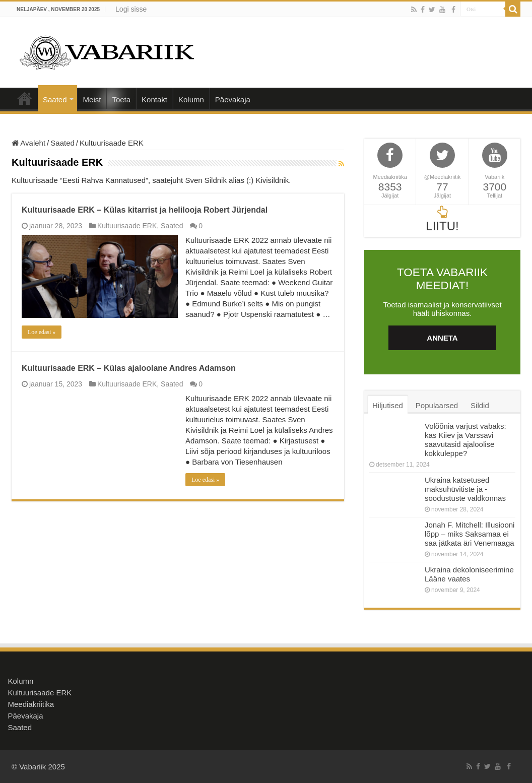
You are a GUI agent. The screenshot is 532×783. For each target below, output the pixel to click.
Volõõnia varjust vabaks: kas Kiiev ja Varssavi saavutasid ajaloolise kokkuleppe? (465, 440)
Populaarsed (437, 405)
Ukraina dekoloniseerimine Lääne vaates (469, 574)
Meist (92, 100)
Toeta (121, 100)
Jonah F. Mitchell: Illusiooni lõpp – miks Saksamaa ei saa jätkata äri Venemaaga (470, 534)
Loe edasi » (42, 332)
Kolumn (191, 100)
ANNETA (442, 338)
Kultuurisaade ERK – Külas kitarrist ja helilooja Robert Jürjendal (145, 210)
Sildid (480, 405)
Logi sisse (131, 9)
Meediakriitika (31, 704)
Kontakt (154, 100)
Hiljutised (388, 405)
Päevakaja (233, 100)
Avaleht (25, 98)
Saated (55, 100)
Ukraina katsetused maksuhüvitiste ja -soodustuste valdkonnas (465, 489)
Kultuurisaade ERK (127, 226)
